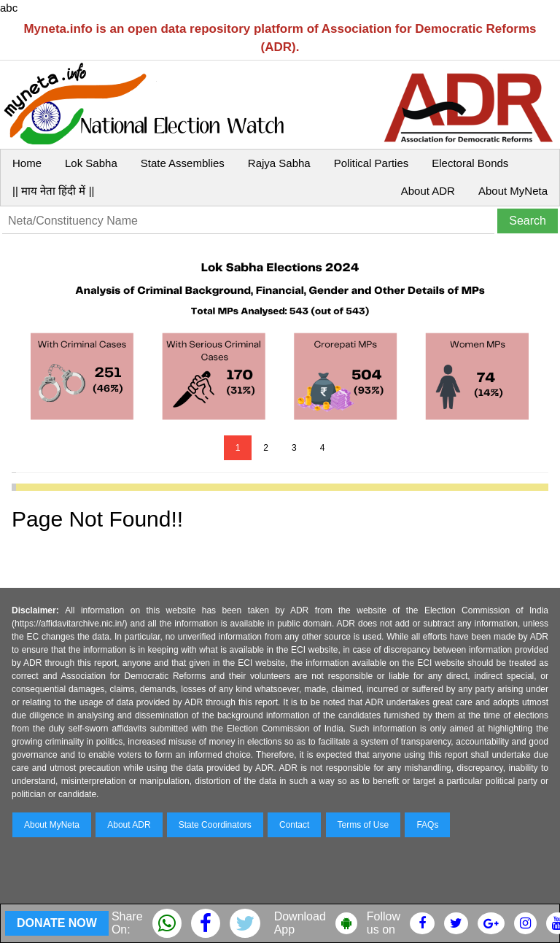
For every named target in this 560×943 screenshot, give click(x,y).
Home (27, 163)
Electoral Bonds (470, 163)
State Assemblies (183, 163)
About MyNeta (513, 191)
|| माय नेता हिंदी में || (53, 191)
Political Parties (372, 163)
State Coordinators (215, 825)
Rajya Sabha (279, 163)
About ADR (428, 191)
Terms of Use (363, 825)
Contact (294, 825)
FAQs (427, 825)
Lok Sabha (91, 163)
